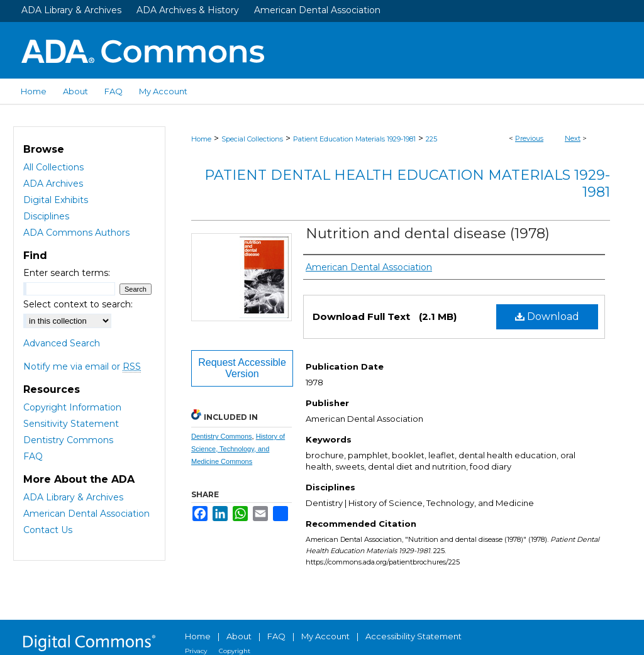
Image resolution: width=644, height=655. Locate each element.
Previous (529, 138)
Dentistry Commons (222, 436)
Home (201, 139)
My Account (325, 636)
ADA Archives (53, 184)
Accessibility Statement (414, 636)
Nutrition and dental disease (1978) (428, 234)
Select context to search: (78, 304)
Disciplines (46, 216)
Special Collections (252, 139)
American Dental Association (317, 10)
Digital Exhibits (56, 200)
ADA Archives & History (188, 10)
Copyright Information (72, 407)
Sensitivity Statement (71, 424)
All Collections (53, 167)
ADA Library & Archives (71, 10)
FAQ (33, 456)
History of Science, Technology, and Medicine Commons (238, 449)
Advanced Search (62, 343)
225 (431, 139)
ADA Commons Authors (76, 233)
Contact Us (48, 530)
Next (573, 138)
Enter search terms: (67, 273)
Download (547, 316)
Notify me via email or (82, 366)
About (239, 636)
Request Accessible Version (242, 368)
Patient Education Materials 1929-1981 (354, 139)
